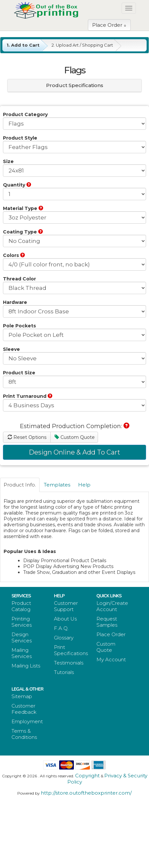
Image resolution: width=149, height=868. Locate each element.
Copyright (87, 776)
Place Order (111, 634)
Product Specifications (75, 85)
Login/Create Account (112, 606)
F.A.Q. (61, 628)
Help (84, 485)
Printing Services (22, 622)
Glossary (64, 638)
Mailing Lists (26, 666)
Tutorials (64, 672)
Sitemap (22, 696)
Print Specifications (71, 650)
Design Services (22, 637)
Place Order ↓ (109, 25)
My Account (111, 659)
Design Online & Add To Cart (74, 452)
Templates (57, 485)
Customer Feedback (24, 709)
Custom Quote (75, 437)
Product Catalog (21, 606)
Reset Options (27, 437)
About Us (65, 619)
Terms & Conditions (24, 734)
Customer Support (66, 606)
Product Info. (20, 485)
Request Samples (107, 622)
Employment (27, 721)
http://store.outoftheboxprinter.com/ (86, 793)
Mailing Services (22, 653)
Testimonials (69, 663)
